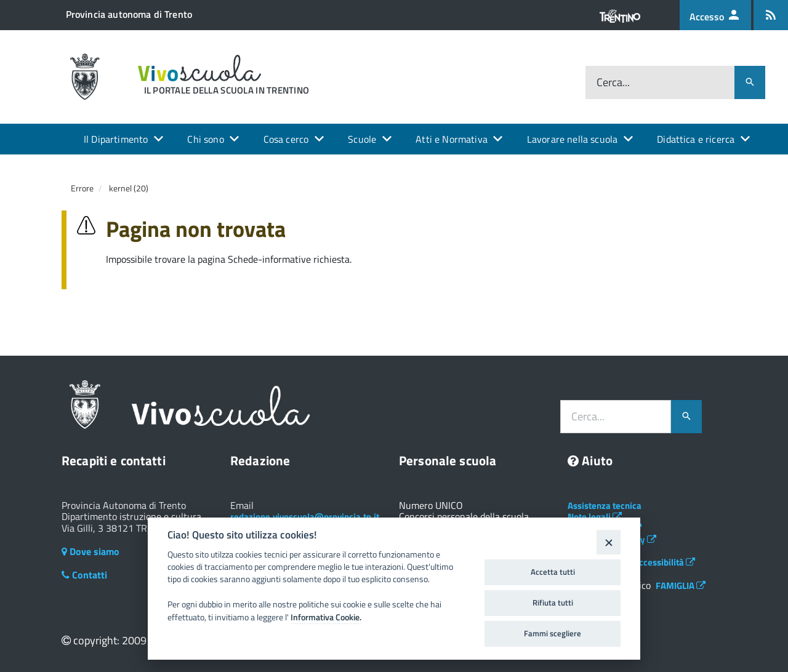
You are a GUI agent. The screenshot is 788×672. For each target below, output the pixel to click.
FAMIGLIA (681, 586)
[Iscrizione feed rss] (771, 15)
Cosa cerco (286, 139)
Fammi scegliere (553, 633)
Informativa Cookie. (326, 617)
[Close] (609, 542)
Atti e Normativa (452, 139)
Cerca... (613, 82)
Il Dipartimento (116, 139)
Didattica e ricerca (696, 139)
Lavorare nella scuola (572, 139)
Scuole (362, 139)
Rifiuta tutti (553, 602)
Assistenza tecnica (605, 506)
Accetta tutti (553, 572)
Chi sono (205, 139)
